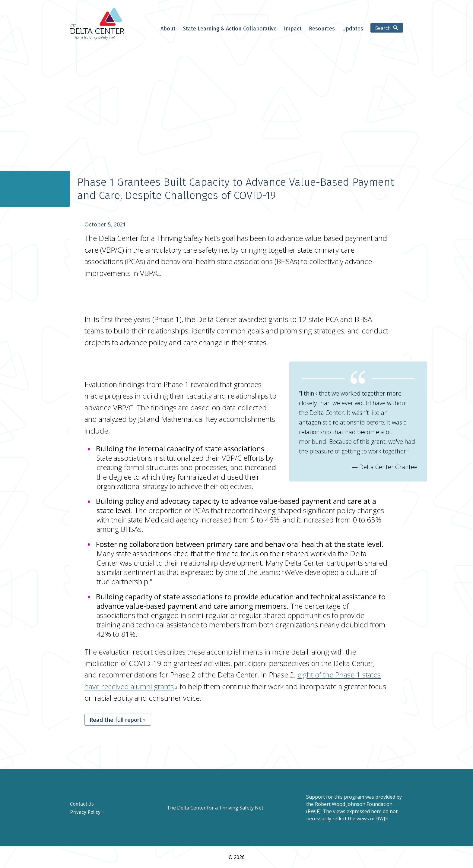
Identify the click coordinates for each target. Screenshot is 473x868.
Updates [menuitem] (353, 29)
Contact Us (82, 804)
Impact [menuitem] (293, 29)
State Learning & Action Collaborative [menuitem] (230, 29)
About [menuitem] (168, 29)
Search (383, 28)
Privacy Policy (87, 812)
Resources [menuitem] (322, 29)
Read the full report (118, 720)
